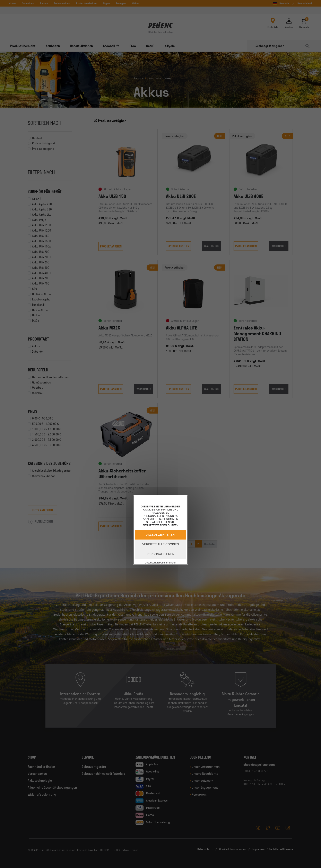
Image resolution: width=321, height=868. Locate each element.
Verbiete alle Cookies (160, 544)
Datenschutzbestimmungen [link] (160, 563)
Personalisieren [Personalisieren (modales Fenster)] (160, 554)
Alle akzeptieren (160, 535)
